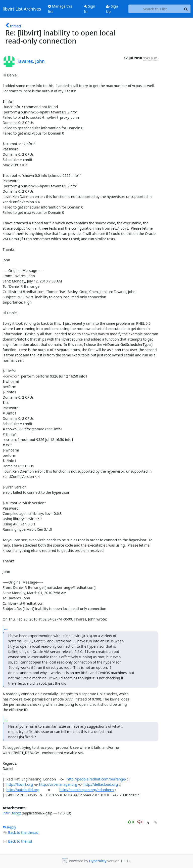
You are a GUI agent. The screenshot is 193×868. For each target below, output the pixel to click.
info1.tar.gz (12, 813)
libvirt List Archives (22, 9)
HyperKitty (98, 861)
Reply (10, 827)
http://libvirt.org (20, 784)
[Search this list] (155, 9)
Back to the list (18, 841)
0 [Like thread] (131, 822)
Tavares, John (31, 61)
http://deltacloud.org (101, 784)
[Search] (186, 9)
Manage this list (60, 9)
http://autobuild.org (23, 790)
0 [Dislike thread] (140, 822)
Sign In (90, 9)
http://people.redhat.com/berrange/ (96, 779)
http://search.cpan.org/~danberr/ (87, 790)
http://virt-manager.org (58, 784)
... (6, 628)
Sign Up (112, 9)
